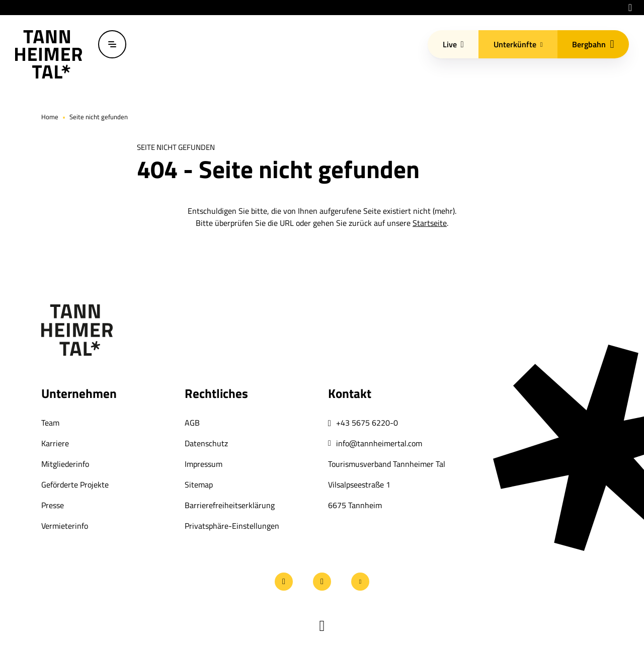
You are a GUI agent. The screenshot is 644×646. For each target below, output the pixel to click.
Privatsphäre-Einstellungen (232, 526)
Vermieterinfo (65, 526)
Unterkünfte (518, 44)
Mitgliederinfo (65, 464)
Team (50, 423)
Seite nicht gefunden (99, 117)
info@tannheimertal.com (379, 443)
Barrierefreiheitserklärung (230, 505)
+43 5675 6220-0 (367, 423)
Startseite (430, 223)
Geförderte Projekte (75, 484)
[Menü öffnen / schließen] (112, 44)
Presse (53, 505)
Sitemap (199, 484)
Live (453, 44)
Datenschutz (206, 443)
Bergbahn (593, 44)
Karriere (55, 443)
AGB (192, 423)
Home (50, 117)
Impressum (204, 464)
